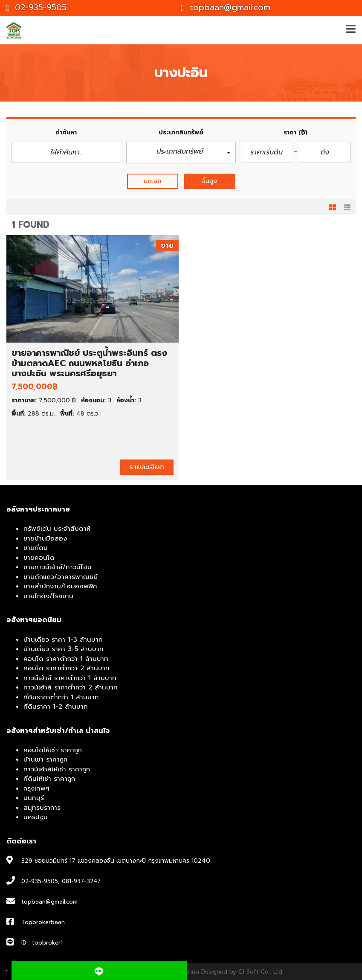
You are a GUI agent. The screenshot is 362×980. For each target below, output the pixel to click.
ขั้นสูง (210, 181)
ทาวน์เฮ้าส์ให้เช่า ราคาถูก (57, 769)
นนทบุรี (34, 798)
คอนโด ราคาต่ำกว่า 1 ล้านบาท (66, 659)
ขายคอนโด (39, 558)
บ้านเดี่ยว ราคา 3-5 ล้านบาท (64, 649)
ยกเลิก (152, 181)
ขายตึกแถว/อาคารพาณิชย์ (61, 577)
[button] (181, 153)
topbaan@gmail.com (226, 7)
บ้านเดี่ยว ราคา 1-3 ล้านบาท (63, 640)
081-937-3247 (81, 881)
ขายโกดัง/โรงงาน (48, 596)
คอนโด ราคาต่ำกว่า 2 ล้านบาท (67, 668)
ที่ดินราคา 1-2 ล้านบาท (56, 707)
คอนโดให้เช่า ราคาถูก (53, 750)
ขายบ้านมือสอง (45, 538)
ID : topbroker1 (42, 943)
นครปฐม (36, 817)
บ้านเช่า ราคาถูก (45, 759)
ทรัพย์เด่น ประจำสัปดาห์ (57, 529)
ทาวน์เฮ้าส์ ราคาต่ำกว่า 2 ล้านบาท (71, 687)
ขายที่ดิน (36, 548)
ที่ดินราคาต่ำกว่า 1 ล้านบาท (61, 697)
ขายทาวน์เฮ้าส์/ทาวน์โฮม (58, 567)
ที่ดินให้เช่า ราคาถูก (49, 779)
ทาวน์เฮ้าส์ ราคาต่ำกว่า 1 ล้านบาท (70, 678)
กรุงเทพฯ (36, 788)
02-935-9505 (36, 7)
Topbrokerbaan (43, 922)
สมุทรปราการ (42, 808)
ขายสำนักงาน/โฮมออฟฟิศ (60, 586)
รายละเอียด (147, 467)
